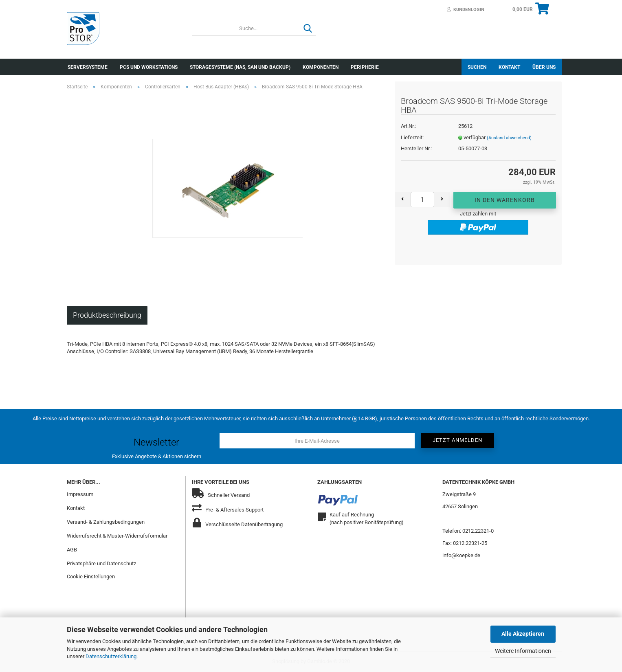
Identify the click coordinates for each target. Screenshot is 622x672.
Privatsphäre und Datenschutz (101, 563)
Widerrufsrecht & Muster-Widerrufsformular (117, 536)
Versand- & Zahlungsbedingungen (106, 522)
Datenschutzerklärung (111, 656)
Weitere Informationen (523, 651)
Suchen (477, 67)
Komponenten (321, 67)
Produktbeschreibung (107, 315)
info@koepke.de (461, 555)
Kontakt (509, 67)
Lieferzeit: (412, 137)
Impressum (80, 494)
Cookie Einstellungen (91, 576)
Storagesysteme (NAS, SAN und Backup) (240, 67)
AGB (72, 550)
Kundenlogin (466, 10)
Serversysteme (88, 67)
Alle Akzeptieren (523, 634)
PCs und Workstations (149, 67)
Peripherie (365, 67)
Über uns (544, 67)
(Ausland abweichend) (509, 138)
